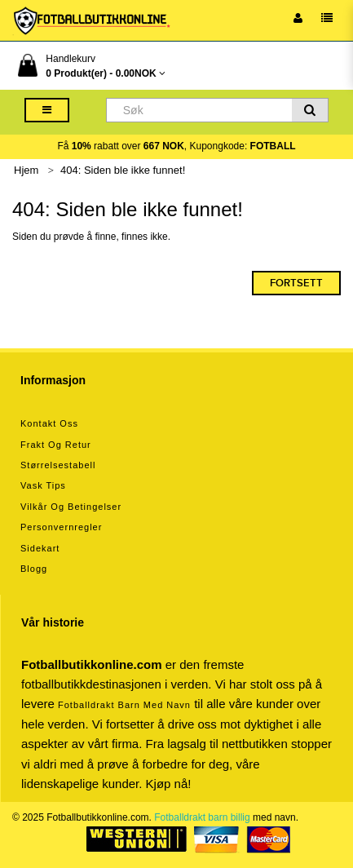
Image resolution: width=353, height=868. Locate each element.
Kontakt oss (49, 423)
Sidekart (40, 548)
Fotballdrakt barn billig (202, 817)
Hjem (26, 170)
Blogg (34, 569)
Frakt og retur (56, 445)
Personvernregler (61, 527)
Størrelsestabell (58, 465)
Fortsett (296, 283)
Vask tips (43, 485)
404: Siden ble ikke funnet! (123, 170)
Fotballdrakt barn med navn (124, 705)
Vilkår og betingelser (71, 507)
